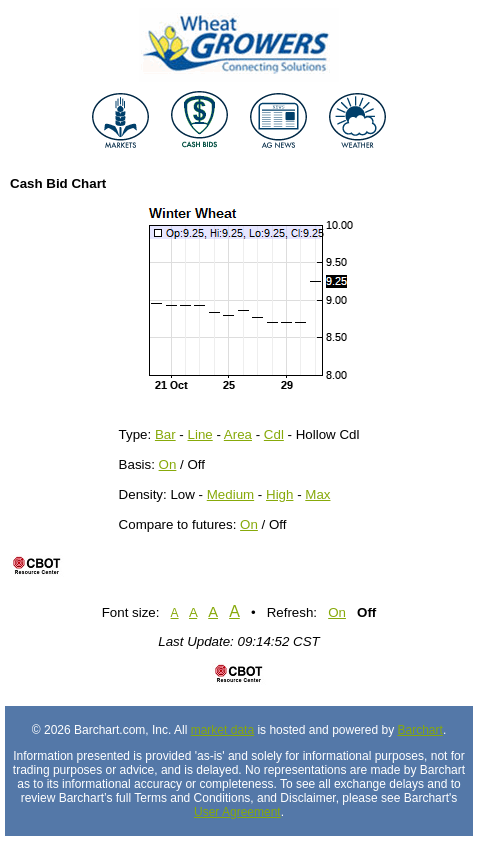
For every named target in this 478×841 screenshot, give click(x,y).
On (168, 464)
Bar (165, 434)
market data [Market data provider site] (222, 730)
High (279, 494)
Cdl (274, 434)
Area (238, 434)
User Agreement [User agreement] (237, 812)
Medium (230, 494)
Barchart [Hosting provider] (420, 730)
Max (317, 494)
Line (200, 434)
